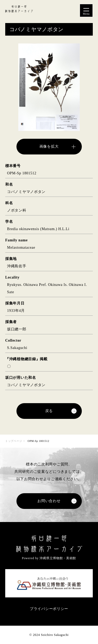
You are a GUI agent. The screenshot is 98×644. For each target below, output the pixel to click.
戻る (49, 411)
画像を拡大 (49, 146)
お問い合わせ (49, 501)
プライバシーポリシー (49, 609)
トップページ (14, 441)
